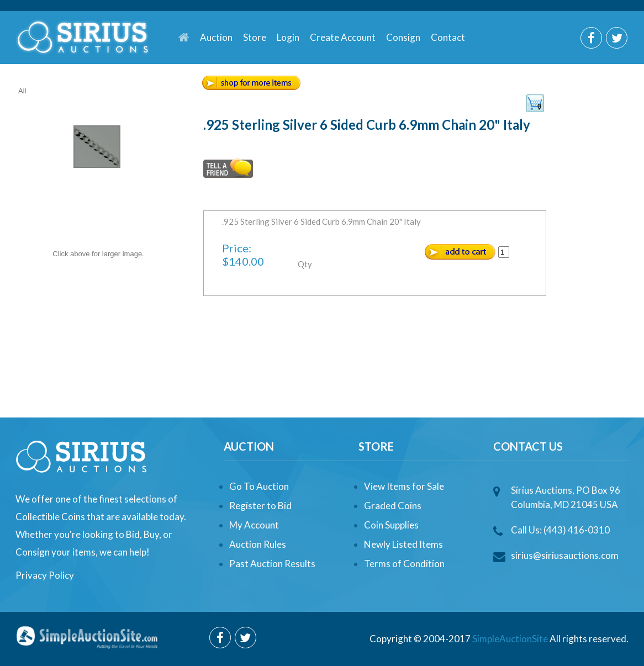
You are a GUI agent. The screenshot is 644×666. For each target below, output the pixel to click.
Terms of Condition (404, 564)
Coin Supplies (391, 525)
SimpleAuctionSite (510, 639)
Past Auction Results (272, 564)
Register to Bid (260, 506)
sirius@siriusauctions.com (565, 555)
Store (255, 37)
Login (288, 37)
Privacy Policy (45, 575)
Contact (448, 37)
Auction (216, 37)
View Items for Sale (404, 486)
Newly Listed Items (403, 544)
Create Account (343, 37)
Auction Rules (258, 544)
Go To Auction (259, 486)
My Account (254, 525)
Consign (403, 37)
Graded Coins (393, 506)
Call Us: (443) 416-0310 (560, 530)
